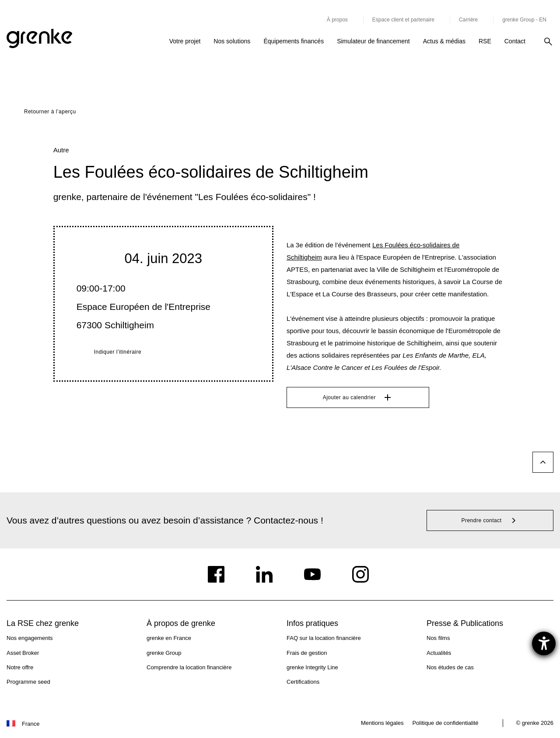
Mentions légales (382, 723)
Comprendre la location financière (189, 667)
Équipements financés (294, 41)
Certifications (303, 682)
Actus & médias (444, 41)
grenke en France (169, 638)
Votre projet (185, 41)
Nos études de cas (450, 667)
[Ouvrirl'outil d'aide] (544, 643)
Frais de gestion (307, 653)
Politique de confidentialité (445, 723)
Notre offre (20, 667)
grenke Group (164, 653)
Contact (515, 41)
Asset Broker (23, 653)
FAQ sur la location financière (324, 638)
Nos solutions (232, 41)
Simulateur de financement (373, 41)
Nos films (438, 638)
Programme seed (28, 682)
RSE (485, 41)
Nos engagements (30, 638)
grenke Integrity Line (312, 667)
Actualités (439, 653)
